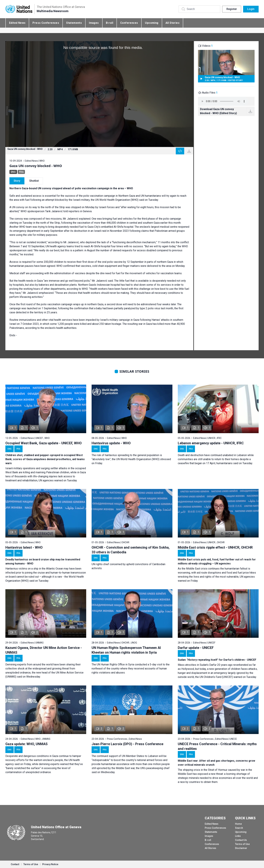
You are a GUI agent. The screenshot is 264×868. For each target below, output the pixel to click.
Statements (74, 23)
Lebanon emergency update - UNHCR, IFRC (211, 443)
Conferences (129, 23)
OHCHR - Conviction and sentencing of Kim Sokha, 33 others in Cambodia (131, 550)
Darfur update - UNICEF (196, 648)
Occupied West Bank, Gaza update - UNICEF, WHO (44, 443)
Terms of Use (242, 844)
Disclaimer (241, 848)
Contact (15, 864)
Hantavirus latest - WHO (24, 547)
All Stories (172, 23)
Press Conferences (46, 23)
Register (232, 9)
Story (17, 181)
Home (238, 824)
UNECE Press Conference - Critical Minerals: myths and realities (217, 746)
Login (251, 9)
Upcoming (152, 23)
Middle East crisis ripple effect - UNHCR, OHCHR (215, 547)
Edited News (17, 23)
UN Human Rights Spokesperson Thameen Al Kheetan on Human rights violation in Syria (126, 650)
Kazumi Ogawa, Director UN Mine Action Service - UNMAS (44, 650)
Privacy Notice (50, 864)
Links (238, 836)
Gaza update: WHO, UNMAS (27, 744)
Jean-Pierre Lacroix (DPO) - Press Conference (127, 744)
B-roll (110, 23)
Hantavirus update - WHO (111, 443)
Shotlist (34, 181)
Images (94, 23)
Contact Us (241, 840)
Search (239, 828)
